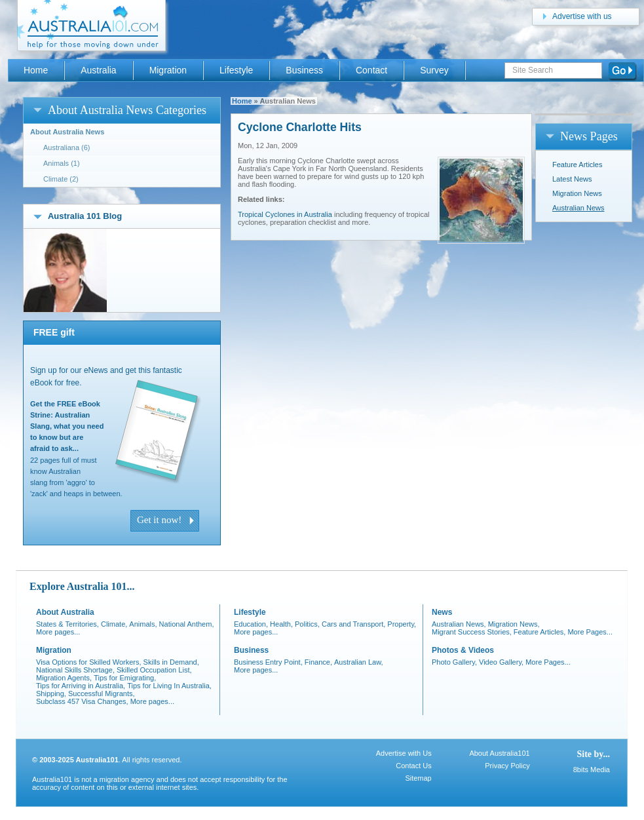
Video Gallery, (501, 662)
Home (242, 101)
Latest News (572, 179)
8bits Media (592, 770)
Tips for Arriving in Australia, (81, 686)
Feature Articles (577, 165)
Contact (371, 70)
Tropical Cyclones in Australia (285, 214)
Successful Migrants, (102, 693)
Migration (168, 70)
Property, (402, 624)
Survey (434, 70)
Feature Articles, (540, 632)
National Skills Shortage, (75, 670)
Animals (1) (62, 163)
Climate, (114, 624)
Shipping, (51, 693)
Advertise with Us (404, 753)
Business (304, 70)
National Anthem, (187, 624)
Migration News (577, 193)
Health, (281, 624)
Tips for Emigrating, (125, 678)
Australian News (578, 208)
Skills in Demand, (171, 662)
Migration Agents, (64, 678)
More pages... (58, 632)
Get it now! (159, 520)
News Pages (589, 136)
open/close (38, 110)
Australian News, (459, 624)
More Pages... (590, 632)
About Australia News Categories (127, 110)
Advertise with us (582, 16)
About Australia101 (499, 753)
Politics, (307, 624)
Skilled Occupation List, (154, 670)
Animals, (143, 624)
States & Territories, (67, 624)
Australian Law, (359, 662)
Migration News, (514, 624)
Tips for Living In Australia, (169, 686)
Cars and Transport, (353, 624)
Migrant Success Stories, (472, 632)
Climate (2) (61, 179)
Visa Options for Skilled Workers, (89, 662)
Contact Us (413, 766)
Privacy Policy (507, 766)
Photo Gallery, (454, 662)
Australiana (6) (67, 147)
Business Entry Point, (268, 662)
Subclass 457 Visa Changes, (82, 701)
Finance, (318, 662)
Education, (251, 624)
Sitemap (418, 778)
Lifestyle (236, 70)
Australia (98, 70)
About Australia (65, 612)
